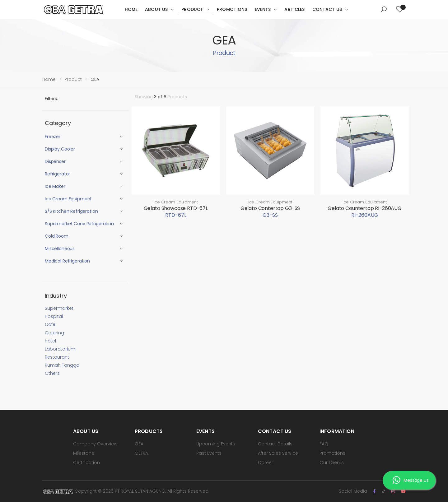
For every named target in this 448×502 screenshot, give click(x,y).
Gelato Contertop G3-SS (270, 208)
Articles (294, 9)
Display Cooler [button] (60, 149)
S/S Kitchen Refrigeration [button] (71, 211)
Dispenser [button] (55, 161)
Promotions (232, 9)
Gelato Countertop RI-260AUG (365, 208)
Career (266, 462)
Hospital (54, 316)
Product (192, 9)
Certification (86, 462)
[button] (384, 10)
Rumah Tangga (62, 365)
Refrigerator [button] (57, 174)
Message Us (411, 480)
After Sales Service (278, 453)
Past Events (209, 453)
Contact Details (275, 444)
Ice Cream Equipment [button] (68, 199)
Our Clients (332, 462)
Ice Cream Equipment (176, 202)
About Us (156, 9)
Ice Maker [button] (55, 186)
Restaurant (57, 357)
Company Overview (95, 444)
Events (263, 9)
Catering (54, 333)
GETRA (141, 453)
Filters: (51, 99)
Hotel (50, 341)
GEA (139, 444)
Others (52, 373)
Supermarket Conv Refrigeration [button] (79, 224)
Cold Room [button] (57, 236)
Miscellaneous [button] (60, 249)
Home (131, 9)
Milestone (84, 453)
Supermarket (59, 308)
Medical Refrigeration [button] (67, 261)
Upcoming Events (216, 444)
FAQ (324, 444)
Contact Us (327, 9)
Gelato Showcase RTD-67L (176, 208)
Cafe (50, 324)
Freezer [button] (53, 137)
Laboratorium (60, 349)
